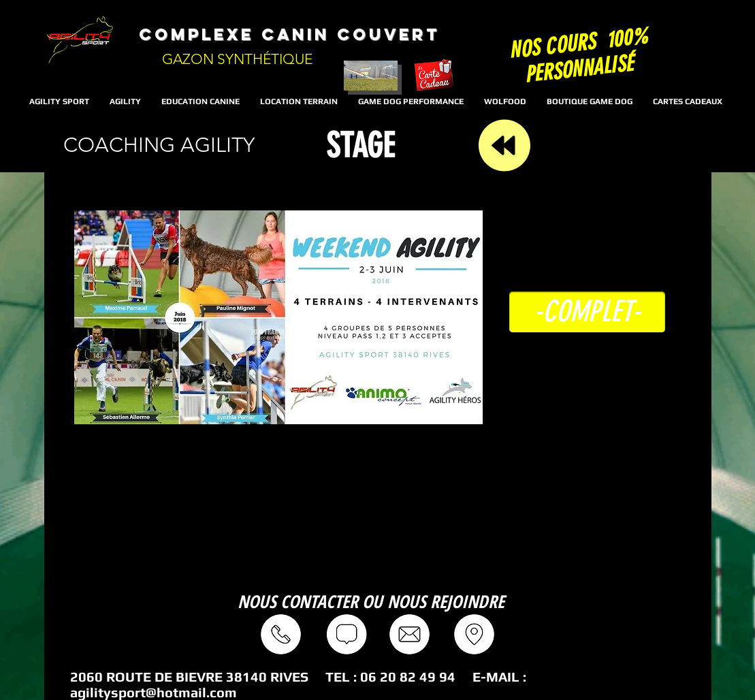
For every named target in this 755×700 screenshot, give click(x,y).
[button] (587, 312)
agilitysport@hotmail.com (154, 692)
